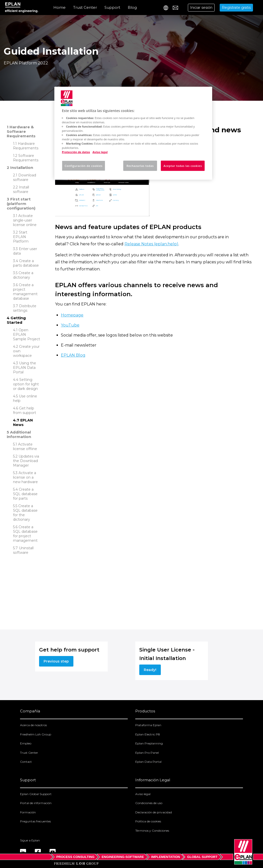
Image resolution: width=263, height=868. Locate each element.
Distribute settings (25, 308)
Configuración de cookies (84, 166)
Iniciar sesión (201, 8)
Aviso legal (143, 794)
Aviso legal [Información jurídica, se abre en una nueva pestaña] (100, 152)
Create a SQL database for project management (25, 534)
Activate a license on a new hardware (25, 477)
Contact (26, 762)
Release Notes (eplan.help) (151, 244)
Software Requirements (26, 158)
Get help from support (25, 410)
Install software (21, 189)
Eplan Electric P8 (148, 734)
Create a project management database (25, 292)
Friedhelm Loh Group (36, 734)
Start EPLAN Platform (21, 237)
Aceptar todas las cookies (183, 166)
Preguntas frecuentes (35, 821)
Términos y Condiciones (152, 831)
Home (59, 7)
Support (112, 7)
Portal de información (36, 803)
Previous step (56, 661)
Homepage (72, 315)
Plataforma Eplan (148, 725)
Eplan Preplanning (149, 743)
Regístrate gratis (236, 8)
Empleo (26, 743)
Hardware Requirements (26, 146)
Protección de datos (76, 152)
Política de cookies (148, 821)
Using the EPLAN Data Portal (25, 368)
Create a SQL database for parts (25, 494)
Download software (25, 177)
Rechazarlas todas (140, 166)
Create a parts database (26, 263)
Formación (28, 812)
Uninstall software (23, 550)
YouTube (70, 325)
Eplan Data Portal (148, 762)
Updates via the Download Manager (26, 461)
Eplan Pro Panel (147, 753)
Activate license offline (25, 447)
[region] (133, 133)
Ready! (150, 670)
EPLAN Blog (73, 355)
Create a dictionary (23, 275)
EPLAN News (23, 422)
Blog (132, 7)
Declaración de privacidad (154, 812)
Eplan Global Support (36, 794)
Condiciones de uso (149, 803)
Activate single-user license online (25, 220)
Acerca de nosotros (33, 725)
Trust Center (85, 7)
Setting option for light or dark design (26, 384)
